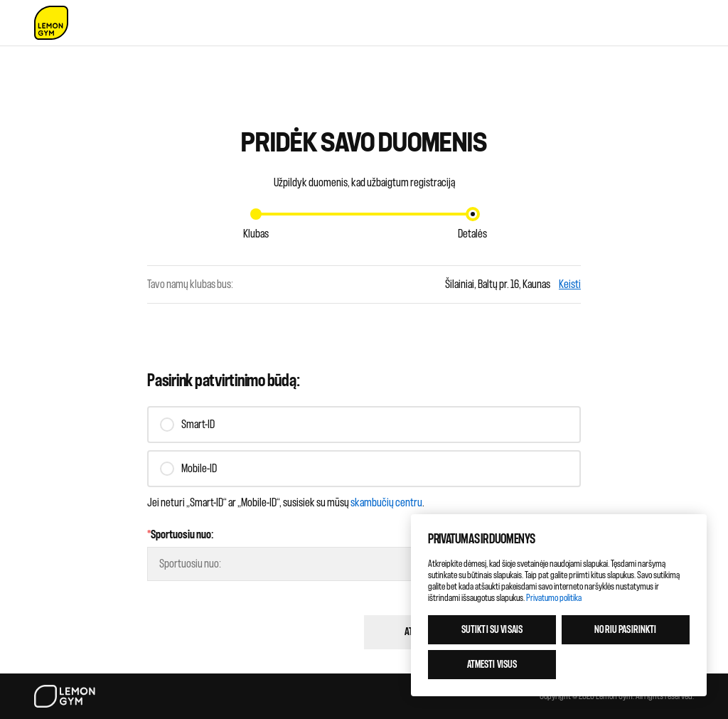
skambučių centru (386, 503)
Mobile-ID (199, 469)
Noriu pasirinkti (625, 630)
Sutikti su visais (492, 630)
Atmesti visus (492, 665)
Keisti (570, 284)
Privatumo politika (554, 598)
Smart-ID (198, 425)
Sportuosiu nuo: (181, 535)
